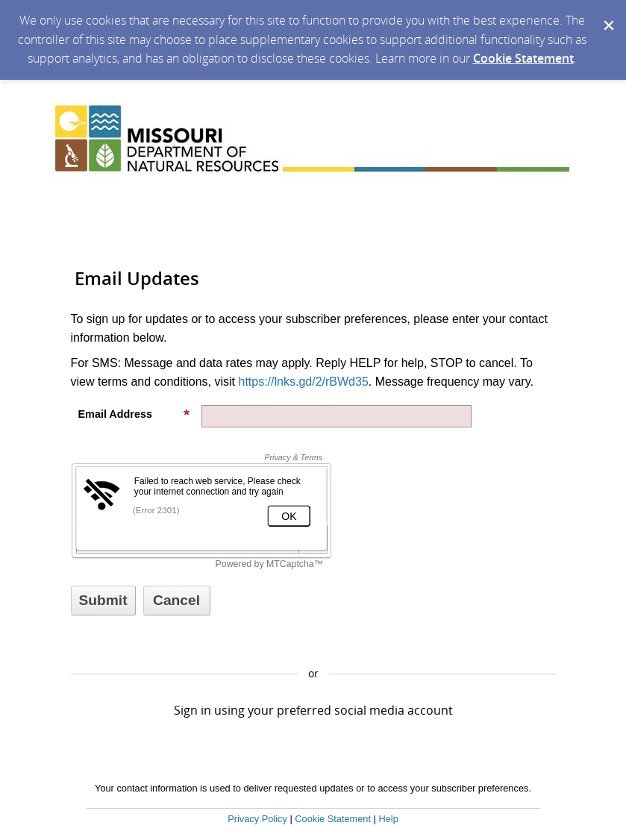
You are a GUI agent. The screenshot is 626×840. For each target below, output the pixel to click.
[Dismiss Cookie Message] (607, 14)
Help (388, 819)
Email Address (134, 414)
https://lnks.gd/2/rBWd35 (303, 382)
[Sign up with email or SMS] (103, 601)
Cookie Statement (523, 58)
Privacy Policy (257, 819)
